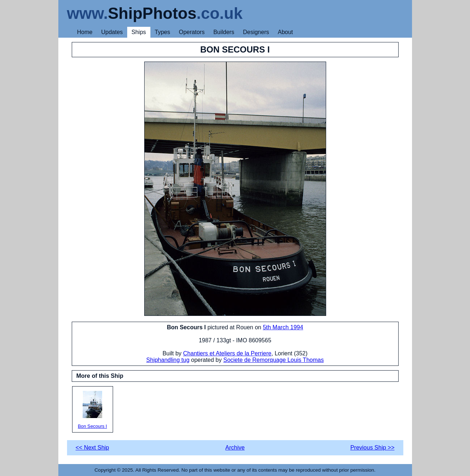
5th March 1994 (283, 327)
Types (163, 32)
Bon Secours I (93, 410)
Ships (139, 32)
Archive (235, 448)
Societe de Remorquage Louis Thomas (273, 360)
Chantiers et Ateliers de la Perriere (227, 353)
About (285, 32)
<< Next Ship (93, 448)
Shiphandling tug (168, 360)
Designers (256, 32)
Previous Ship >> (373, 448)
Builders (224, 32)
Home (85, 32)
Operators (192, 32)
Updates (112, 32)
